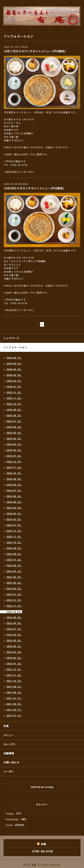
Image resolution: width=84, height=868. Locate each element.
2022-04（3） (14, 646)
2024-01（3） (14, 525)
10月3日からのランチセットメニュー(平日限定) (34, 188)
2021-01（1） (14, 716)
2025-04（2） (14, 439)
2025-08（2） (14, 415)
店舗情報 (9, 753)
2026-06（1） (14, 358)
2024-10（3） (14, 473)
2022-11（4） (14, 606)
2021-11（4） (14, 675)
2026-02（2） (14, 381)
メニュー (9, 735)
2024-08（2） (14, 485)
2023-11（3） (14, 537)
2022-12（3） (14, 600)
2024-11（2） (14, 467)
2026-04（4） (14, 369)
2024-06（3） (14, 496)
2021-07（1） (14, 698)
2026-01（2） (14, 387)
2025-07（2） (14, 421)
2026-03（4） (14, 375)
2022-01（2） (14, 664)
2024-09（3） (14, 479)
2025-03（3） (14, 444)
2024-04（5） (14, 508)
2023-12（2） (14, 531)
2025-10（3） (14, 404)
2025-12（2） (14, 392)
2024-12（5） (14, 462)
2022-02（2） (14, 658)
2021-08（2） (14, 692)
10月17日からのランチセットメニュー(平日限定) (35, 51)
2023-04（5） (14, 577)
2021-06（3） (14, 704)
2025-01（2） (14, 456)
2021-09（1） (14, 687)
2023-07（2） (14, 560)
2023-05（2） (14, 571)
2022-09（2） (14, 617)
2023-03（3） (14, 583)
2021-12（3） (14, 669)
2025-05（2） (14, 433)
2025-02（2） (14, 450)
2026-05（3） (14, 364)
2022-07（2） (14, 629)
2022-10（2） (14, 612)
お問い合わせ (11, 762)
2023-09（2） (14, 548)
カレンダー (10, 744)
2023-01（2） (14, 594)
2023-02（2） (14, 589)
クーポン (9, 771)
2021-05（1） (14, 710)
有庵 (34, 865)
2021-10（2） (14, 681)
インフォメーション (15, 347)
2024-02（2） (14, 519)
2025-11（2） (14, 398)
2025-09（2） (14, 410)
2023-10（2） (14, 542)
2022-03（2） (14, 652)
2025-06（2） (14, 427)
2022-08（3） (14, 623)
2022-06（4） (14, 635)
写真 (6, 726)
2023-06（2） (14, 565)
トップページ (11, 338)
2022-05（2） (14, 641)
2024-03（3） (14, 514)
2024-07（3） (14, 490)
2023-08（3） (14, 554)
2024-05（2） (14, 502)
